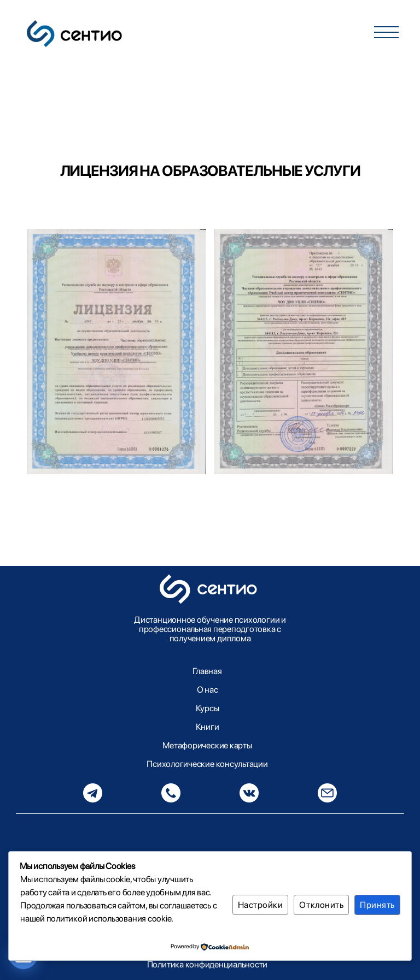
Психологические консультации (207, 764)
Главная (207, 671)
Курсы (208, 708)
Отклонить (321, 905)
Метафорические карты (207, 745)
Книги (208, 727)
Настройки (261, 905)
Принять (377, 905)
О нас (208, 690)
